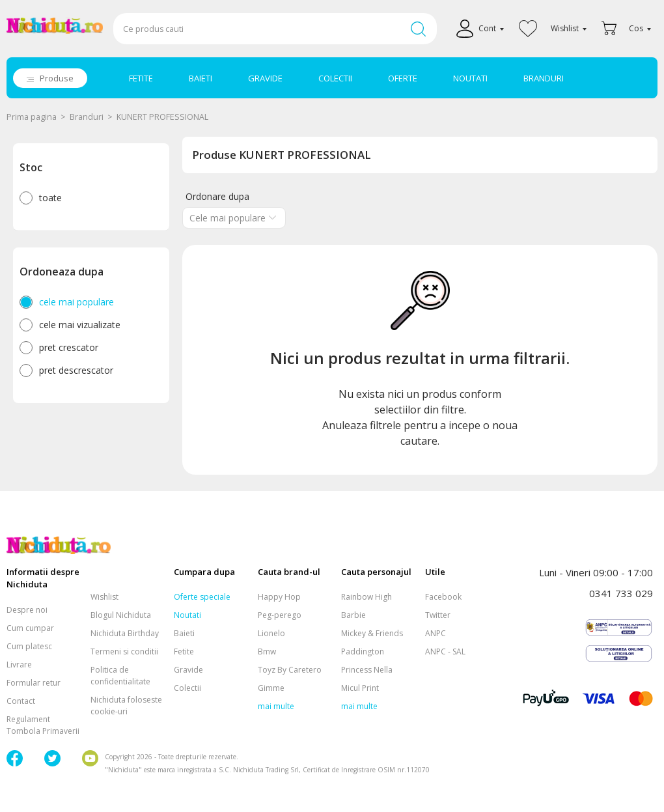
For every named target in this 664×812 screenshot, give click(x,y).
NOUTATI (470, 78)
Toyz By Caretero (290, 670)
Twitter (438, 615)
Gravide (188, 670)
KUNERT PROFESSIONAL (162, 117)
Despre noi (27, 610)
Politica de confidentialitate (120, 676)
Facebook (443, 597)
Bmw (267, 651)
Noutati (187, 615)
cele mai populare (76, 302)
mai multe (276, 706)
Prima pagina (32, 117)
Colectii (187, 688)
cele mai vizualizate (80, 325)
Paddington (363, 651)
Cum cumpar (30, 628)
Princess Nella (367, 670)
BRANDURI (544, 78)
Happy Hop (279, 597)
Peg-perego (280, 615)
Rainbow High (367, 597)
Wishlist (104, 597)
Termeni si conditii (124, 651)
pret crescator (69, 347)
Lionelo (271, 633)
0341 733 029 (621, 593)
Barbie (353, 615)
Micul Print (360, 688)
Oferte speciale (202, 597)
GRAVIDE (265, 78)
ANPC (436, 633)
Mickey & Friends (372, 633)
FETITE (141, 78)
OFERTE (403, 78)
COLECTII (335, 78)
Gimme (271, 688)
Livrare (19, 665)
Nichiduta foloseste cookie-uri (126, 706)
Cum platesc (29, 646)
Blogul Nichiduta (121, 615)
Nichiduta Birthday (125, 633)
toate (50, 198)
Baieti (184, 633)
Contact (21, 701)
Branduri (87, 117)
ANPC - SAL (445, 651)
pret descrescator (76, 370)
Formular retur (34, 683)
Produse (57, 78)
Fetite (184, 651)
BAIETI (201, 78)
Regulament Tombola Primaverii (43, 725)
